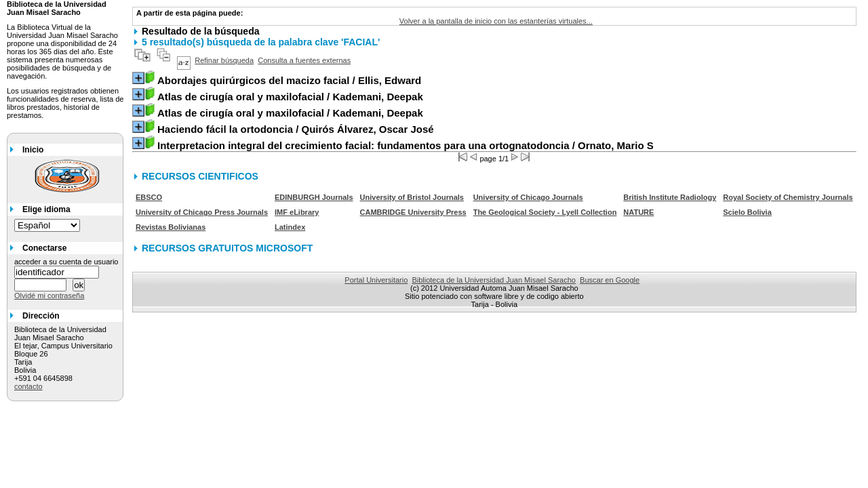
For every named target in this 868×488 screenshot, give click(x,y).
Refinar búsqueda (224, 60)
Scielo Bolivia (747, 212)
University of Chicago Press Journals (202, 212)
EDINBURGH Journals (314, 197)
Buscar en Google (610, 280)
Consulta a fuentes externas (304, 60)
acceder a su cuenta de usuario (66, 262)
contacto (28, 386)
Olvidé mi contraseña (49, 296)
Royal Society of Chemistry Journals (788, 197)
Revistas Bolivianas (171, 227)
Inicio (33, 150)
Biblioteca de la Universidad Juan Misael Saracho (494, 280)
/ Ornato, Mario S (406, 145)
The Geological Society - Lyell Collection (545, 212)
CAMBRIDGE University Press (413, 212)
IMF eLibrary (297, 212)
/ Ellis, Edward (289, 80)
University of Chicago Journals (528, 197)
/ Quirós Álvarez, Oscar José (296, 129)
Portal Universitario (376, 280)
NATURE (638, 212)
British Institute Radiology (670, 197)
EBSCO (149, 197)
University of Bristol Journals (412, 197)
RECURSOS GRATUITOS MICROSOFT (227, 248)
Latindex (290, 227)
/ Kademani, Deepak (290, 97)
